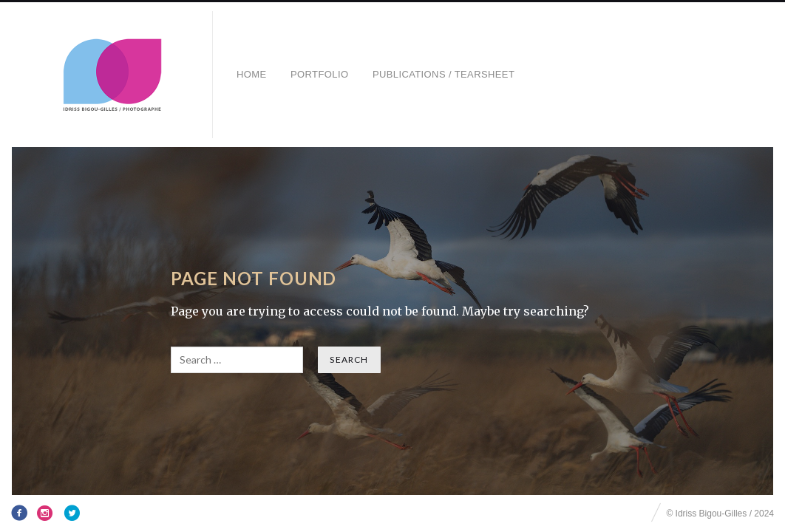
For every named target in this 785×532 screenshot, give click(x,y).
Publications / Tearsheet (444, 74)
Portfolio (319, 74)
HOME (252, 74)
